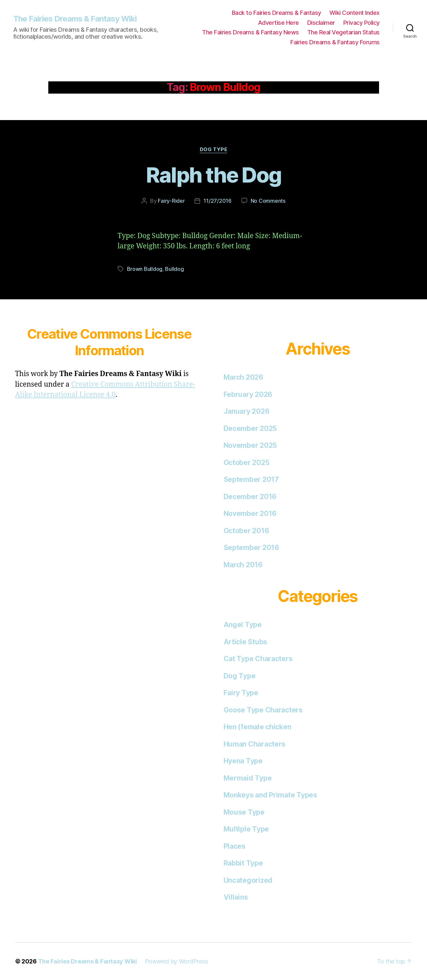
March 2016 (243, 565)
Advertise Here (278, 23)
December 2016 (250, 497)
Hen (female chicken (257, 727)
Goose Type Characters (263, 710)
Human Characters (255, 744)
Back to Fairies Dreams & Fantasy (277, 13)
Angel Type (243, 625)
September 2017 (251, 479)
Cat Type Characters (258, 659)
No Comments (268, 201)
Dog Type (214, 149)
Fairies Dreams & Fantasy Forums (335, 42)
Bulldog (174, 269)
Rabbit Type (243, 863)
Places (235, 846)
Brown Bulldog (145, 269)
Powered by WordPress (176, 961)
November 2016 (250, 513)
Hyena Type (243, 761)
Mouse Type (244, 812)
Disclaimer (321, 23)
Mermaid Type (248, 778)
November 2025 (250, 445)
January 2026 (247, 411)
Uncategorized (248, 880)
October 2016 (246, 531)
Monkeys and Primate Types (270, 795)
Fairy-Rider (171, 201)
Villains (236, 897)
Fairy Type (241, 693)
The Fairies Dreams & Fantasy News (251, 32)
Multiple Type (246, 829)
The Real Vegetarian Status (343, 32)
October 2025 (247, 463)
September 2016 (251, 548)
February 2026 (248, 394)
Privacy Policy (362, 23)
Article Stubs (246, 642)
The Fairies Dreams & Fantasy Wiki (75, 19)
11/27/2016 (217, 201)
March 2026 (243, 377)
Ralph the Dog (214, 175)
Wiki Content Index (355, 13)
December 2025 (250, 428)
